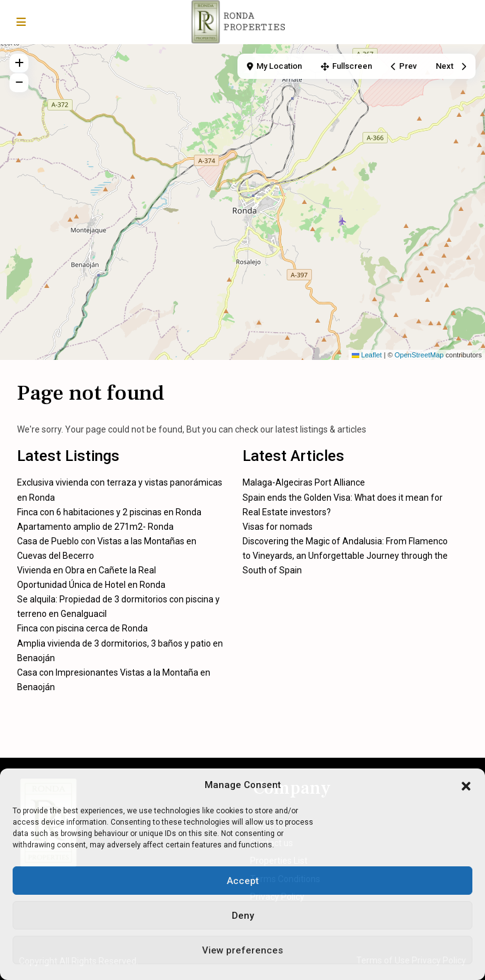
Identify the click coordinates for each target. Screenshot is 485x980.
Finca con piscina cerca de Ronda (82, 628)
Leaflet (367, 355)
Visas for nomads (278, 527)
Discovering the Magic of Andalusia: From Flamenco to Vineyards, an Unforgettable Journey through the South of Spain (345, 556)
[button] (466, 785)
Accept (243, 881)
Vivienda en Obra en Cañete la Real (87, 570)
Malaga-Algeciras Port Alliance (304, 482)
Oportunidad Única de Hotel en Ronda (91, 585)
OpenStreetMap (419, 355)
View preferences (242, 950)
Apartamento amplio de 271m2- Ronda (95, 527)
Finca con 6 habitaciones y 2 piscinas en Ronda (109, 512)
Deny (243, 916)
